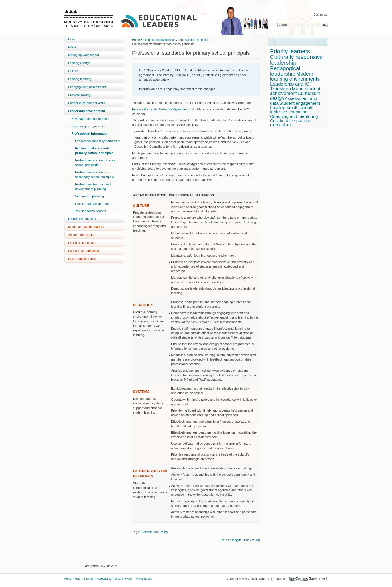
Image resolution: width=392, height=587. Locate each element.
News (72, 47)
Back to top (252, 540)
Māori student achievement (295, 91)
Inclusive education (289, 112)
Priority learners (290, 51)
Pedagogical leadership (285, 71)
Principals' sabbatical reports (91, 204)
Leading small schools (292, 107)
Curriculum (280, 125)
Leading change (79, 63)
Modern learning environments (295, 76)
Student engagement (300, 103)
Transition (281, 89)
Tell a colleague (231, 540)
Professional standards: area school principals (95, 163)
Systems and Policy (154, 532)
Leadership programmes (88, 126)
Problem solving (79, 95)
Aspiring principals (81, 235)
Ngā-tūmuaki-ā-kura (82, 259)
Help (78, 579)
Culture (73, 71)
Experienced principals (84, 251)
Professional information (90, 133)
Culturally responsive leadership (297, 60)
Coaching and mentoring (294, 116)
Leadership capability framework (98, 141)
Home (72, 39)
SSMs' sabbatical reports (89, 211)
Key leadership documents (90, 119)
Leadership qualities (82, 219)
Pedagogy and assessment (87, 87)
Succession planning (90, 196)
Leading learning (80, 79)
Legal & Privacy (124, 579)
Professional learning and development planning (93, 187)
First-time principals (82, 243)
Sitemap (89, 579)
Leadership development (87, 111)
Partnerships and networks (87, 103)
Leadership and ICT (291, 84)
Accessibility (104, 579)
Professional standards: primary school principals (94, 151)
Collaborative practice (291, 121)
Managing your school (83, 55)
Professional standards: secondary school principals (94, 175)
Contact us (320, 15)
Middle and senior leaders (86, 227)
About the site (144, 579)
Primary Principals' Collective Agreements (161, 109)
